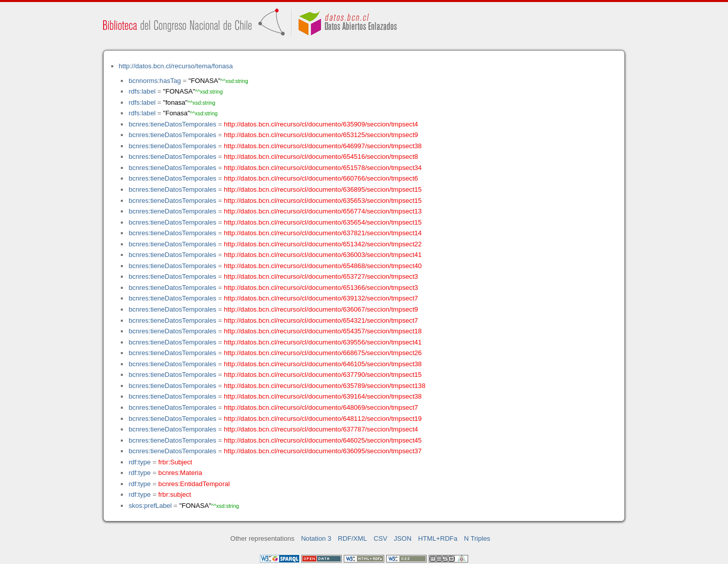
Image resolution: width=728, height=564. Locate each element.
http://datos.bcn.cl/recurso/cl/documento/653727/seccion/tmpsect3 (321, 276)
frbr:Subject (175, 462)
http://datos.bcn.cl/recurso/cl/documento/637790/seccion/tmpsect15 (323, 375)
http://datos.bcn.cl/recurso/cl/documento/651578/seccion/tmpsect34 (323, 168)
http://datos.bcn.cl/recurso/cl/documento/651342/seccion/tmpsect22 (323, 244)
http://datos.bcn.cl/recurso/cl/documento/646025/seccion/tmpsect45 (323, 440)
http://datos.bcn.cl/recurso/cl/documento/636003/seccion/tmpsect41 (323, 255)
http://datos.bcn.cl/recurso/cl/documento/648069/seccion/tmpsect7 (321, 407)
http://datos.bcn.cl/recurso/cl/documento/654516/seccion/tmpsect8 (321, 157)
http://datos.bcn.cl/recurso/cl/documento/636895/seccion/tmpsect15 (323, 189)
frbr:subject (175, 494)
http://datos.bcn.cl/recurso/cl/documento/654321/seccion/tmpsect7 (321, 320)
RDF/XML (352, 538)
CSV (380, 538)
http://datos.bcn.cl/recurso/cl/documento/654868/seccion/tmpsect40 (323, 266)
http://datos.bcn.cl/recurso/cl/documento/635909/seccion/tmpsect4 (321, 124)
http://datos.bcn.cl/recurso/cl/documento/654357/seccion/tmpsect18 (323, 331)
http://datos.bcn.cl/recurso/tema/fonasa (176, 66)
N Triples (477, 538)
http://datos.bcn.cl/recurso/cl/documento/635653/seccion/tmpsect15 (323, 201)
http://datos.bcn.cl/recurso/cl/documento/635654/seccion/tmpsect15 (323, 222)
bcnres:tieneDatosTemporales (172, 124)
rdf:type (140, 462)
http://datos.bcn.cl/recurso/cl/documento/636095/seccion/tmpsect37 (323, 451)
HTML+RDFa (438, 538)
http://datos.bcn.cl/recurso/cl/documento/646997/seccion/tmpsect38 (323, 146)
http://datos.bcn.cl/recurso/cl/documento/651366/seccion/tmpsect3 (321, 288)
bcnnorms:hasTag (154, 81)
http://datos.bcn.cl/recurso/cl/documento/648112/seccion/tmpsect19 (323, 419)
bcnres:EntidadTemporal (194, 484)
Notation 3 (316, 538)
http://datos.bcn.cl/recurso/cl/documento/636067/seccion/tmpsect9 (321, 309)
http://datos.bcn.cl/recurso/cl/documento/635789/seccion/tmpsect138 (325, 386)
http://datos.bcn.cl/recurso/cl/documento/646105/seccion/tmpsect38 (323, 364)
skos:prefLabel (150, 506)
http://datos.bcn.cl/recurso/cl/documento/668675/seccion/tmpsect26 (323, 353)
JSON (403, 538)
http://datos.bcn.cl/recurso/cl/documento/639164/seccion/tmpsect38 (323, 396)
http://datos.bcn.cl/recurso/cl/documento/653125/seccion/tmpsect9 (321, 135)
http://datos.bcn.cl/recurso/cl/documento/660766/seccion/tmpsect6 (321, 178)
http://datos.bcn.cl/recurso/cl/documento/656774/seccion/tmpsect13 (323, 211)
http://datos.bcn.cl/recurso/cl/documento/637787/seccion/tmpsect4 (321, 429)
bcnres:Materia (180, 473)
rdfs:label (142, 91)
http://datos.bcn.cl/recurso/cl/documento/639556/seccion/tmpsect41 (323, 342)
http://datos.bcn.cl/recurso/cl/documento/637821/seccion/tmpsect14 (323, 233)
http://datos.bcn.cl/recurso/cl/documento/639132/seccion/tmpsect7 (321, 298)
